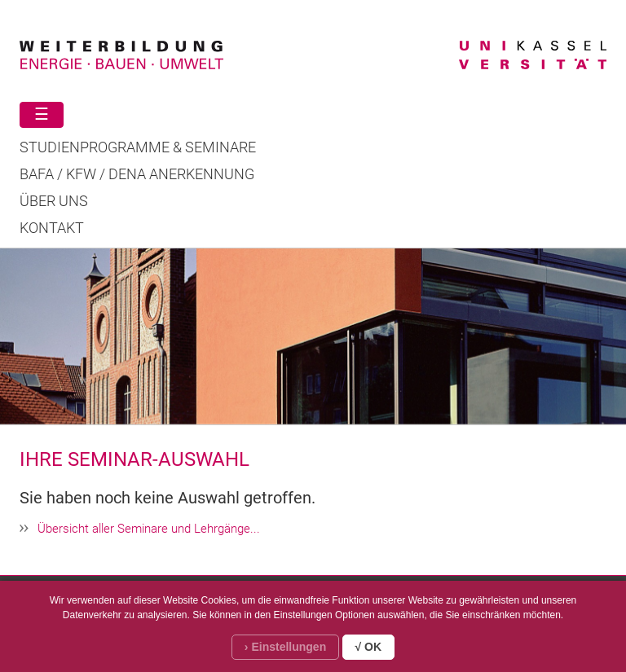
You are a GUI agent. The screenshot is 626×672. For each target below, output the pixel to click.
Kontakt (52, 228)
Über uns (54, 201)
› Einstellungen (285, 647)
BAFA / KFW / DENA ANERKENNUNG (137, 174)
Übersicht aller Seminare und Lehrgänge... (149, 529)
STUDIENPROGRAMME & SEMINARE (138, 147)
